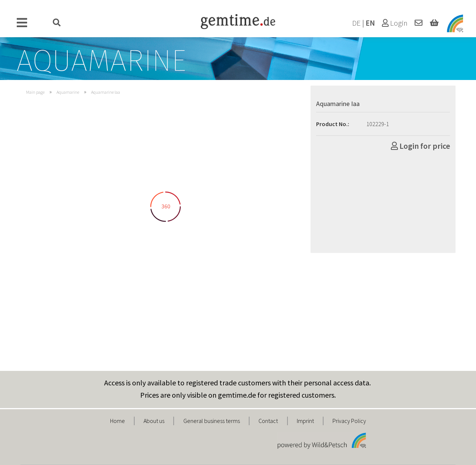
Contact (268, 421)
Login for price (420, 146)
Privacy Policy (349, 421)
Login (395, 23)
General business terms (212, 421)
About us (154, 421)
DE (356, 23)
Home (118, 421)
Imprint (305, 421)
